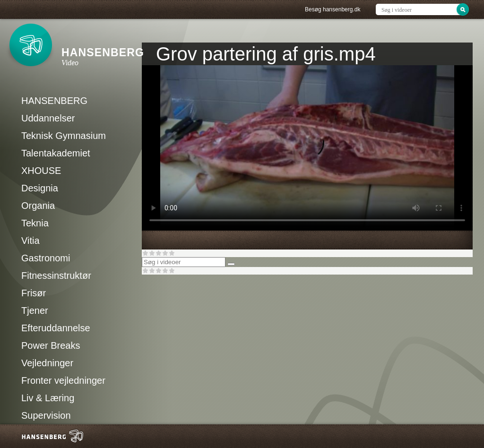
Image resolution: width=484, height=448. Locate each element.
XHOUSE (41, 171)
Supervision (46, 415)
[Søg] (231, 264)
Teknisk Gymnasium (64, 136)
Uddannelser (48, 118)
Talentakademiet (56, 153)
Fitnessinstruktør (56, 276)
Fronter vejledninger (63, 380)
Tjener (35, 310)
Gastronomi (46, 258)
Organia (38, 206)
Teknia (35, 223)
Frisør (34, 293)
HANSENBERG (54, 101)
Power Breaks (51, 345)
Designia (40, 188)
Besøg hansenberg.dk (333, 9)
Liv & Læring (48, 398)
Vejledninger (47, 363)
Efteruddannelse (56, 328)
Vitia (30, 241)
